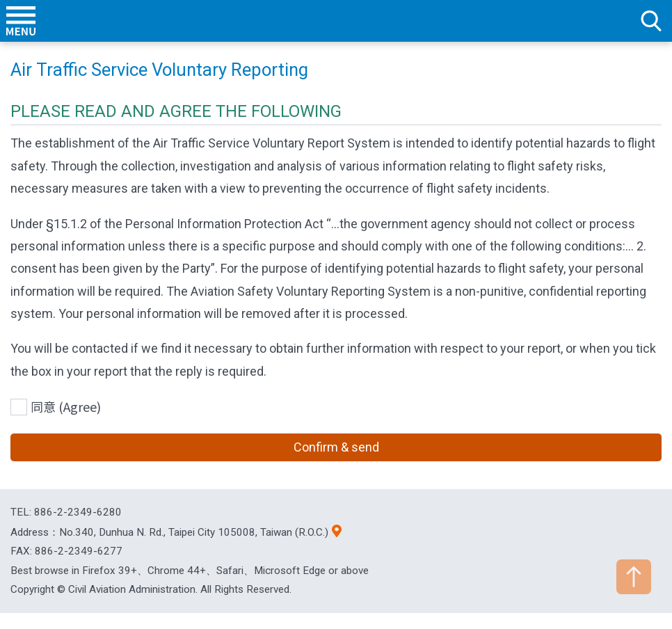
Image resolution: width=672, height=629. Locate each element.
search (651, 21)
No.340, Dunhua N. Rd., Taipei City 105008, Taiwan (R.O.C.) (194, 532)
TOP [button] (634, 577)
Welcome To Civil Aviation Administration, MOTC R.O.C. (336, 21)
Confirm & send (336, 447)
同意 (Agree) (66, 406)
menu (21, 21)
